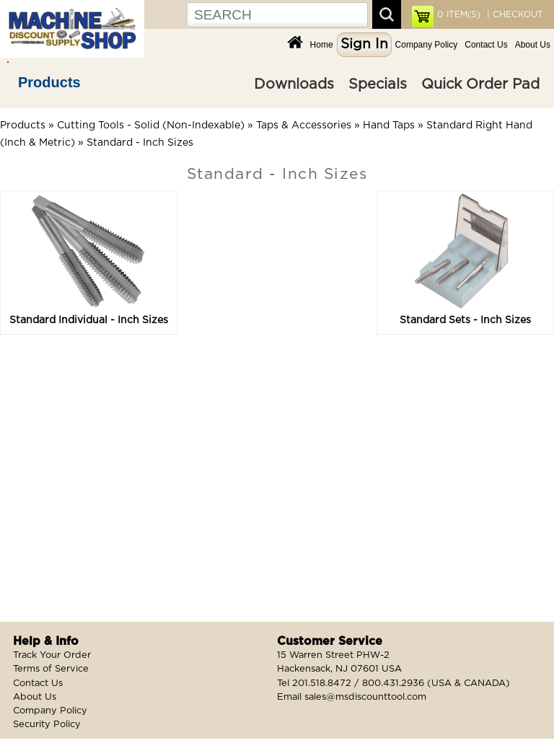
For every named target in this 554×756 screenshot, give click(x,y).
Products (49, 82)
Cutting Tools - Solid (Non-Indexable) (151, 126)
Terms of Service (51, 669)
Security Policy (47, 725)
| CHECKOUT (514, 14)
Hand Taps (389, 126)
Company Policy (427, 45)
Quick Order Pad (480, 84)
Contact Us (486, 45)
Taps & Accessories (304, 126)
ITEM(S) (459, 14)
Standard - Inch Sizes (140, 143)
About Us (533, 45)
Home (322, 45)
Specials (378, 84)
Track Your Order (52, 655)
